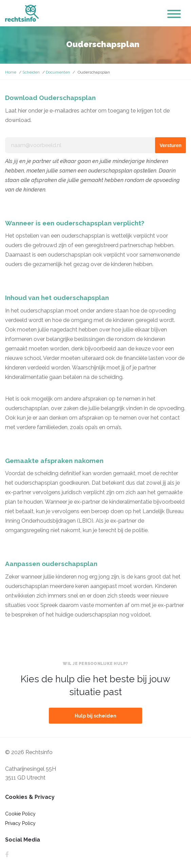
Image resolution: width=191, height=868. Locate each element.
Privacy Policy (20, 823)
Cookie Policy (20, 814)
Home (11, 72)
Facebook (7, 855)
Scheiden (31, 72)
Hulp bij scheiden (95, 716)
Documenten (58, 72)
